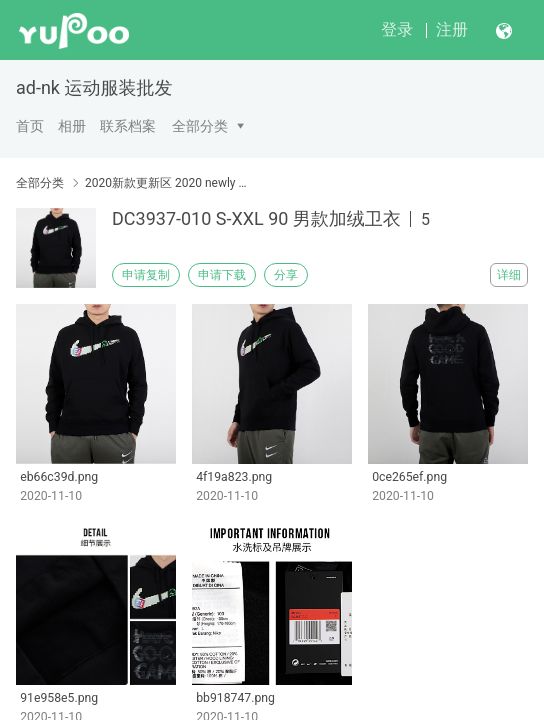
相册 (72, 126)
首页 (30, 126)
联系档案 (128, 126)
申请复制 (146, 275)
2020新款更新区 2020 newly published (168, 183)
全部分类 (200, 126)
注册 (452, 29)
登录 (397, 29)
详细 (509, 275)
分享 (286, 275)
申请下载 (222, 275)
